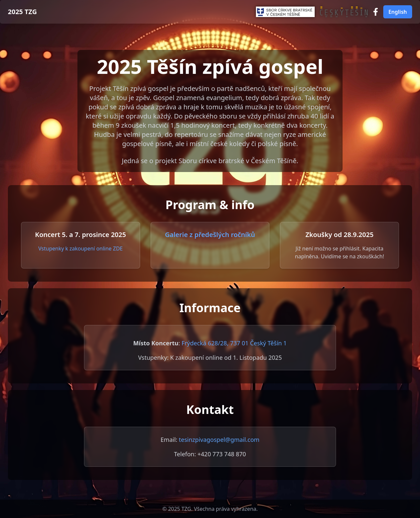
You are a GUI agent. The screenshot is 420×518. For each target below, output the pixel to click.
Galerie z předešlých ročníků (210, 235)
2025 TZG (22, 12)
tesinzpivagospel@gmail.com (219, 440)
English (398, 12)
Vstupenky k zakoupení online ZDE (81, 248)
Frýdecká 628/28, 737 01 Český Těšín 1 (234, 343)
